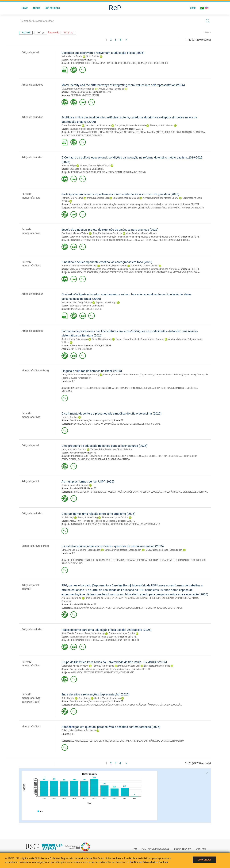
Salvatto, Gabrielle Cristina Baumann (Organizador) (128, 375)
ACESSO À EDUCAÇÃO (151, 492)
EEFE (197, 204)
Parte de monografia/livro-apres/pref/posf (31, 698)
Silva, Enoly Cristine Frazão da (107, 233)
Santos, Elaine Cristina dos (75, 339)
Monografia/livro (31, 726)
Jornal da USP (76, 60)
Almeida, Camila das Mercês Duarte (161, 198)
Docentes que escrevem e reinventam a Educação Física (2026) (103, 53)
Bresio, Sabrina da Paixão (98, 598)
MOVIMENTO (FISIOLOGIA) (186, 272)
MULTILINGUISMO (134, 388)
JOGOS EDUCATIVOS (100, 608)
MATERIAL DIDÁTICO (81, 349)
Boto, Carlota (93, 56)
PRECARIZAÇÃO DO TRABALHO (87, 424)
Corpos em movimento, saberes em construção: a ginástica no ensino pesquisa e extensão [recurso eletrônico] (124, 204)
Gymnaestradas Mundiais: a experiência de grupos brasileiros (100, 669)
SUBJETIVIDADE (94, 309)
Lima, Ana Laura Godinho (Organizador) (81, 550)
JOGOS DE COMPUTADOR (169, 608)
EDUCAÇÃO (77, 560)
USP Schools (52, 8)
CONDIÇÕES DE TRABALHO (117, 424)
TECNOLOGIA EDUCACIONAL (126, 608)
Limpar (207, 32)
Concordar (204, 860)
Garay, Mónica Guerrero (153, 339)
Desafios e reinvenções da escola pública (90, 420)
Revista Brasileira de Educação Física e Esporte (93, 637)
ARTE (144, 608)
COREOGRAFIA (91, 272)
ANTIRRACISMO (109, 640)
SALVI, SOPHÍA (119, 598)
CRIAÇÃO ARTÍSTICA (124, 132)
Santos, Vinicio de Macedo (107, 698)
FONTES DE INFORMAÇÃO (97, 560)
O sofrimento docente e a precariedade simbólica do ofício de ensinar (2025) (111, 413)
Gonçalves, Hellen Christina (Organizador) (175, 375)
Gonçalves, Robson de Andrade (130, 125)
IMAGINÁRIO (78, 524)
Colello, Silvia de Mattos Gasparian (79, 730)
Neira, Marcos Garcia (72, 56)
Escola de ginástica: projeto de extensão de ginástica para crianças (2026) (110, 230)
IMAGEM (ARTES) (155, 132)
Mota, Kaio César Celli (98, 198)
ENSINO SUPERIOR (129, 208)
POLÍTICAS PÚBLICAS (128, 492)
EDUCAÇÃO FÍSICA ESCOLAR (86, 63)
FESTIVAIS (113, 208)
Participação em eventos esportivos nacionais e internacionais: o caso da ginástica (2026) (120, 194)
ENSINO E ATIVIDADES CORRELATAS (186, 208)
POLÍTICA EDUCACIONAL (84, 172)
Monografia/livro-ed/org (35, 371)
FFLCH (105, 346)
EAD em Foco (76, 346)
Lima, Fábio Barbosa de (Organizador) (80, 375)
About (36, 8)
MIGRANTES (177, 388)
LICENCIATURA (128, 456)
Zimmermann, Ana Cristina (115, 517)
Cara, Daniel (84, 698)
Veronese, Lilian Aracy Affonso (77, 302)
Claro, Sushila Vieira (71, 125)
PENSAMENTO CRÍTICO (118, 459)
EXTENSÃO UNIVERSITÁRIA (153, 208)
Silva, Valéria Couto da (73, 633)
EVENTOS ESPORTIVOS (95, 208)
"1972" (68, 33)
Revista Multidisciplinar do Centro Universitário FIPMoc (97, 129)
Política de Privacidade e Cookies (149, 862)
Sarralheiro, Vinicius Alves (98, 125)
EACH (109, 92)
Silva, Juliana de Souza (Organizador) (164, 550)
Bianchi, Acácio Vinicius (162, 125)
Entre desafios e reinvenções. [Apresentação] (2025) (96, 694)
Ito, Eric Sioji (68, 517)
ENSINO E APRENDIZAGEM (133, 741)
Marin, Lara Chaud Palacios (119, 449)
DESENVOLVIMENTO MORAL (85, 95)
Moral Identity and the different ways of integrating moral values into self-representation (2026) (123, 85)
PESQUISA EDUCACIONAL (161, 560)
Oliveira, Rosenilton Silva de (75, 485)
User (193, 8)
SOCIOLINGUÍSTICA (104, 388)
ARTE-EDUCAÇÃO (80, 608)
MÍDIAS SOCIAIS (79, 456)
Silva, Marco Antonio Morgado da (78, 89)
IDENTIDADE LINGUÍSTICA (157, 388)
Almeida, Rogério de (71, 598)
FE (95, 60)
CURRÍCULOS (129, 63)
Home (25, 8)
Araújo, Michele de (177, 339)
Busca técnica (183, 849)
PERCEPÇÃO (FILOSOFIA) (98, 524)
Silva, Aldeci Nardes (102, 339)
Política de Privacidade (155, 849)
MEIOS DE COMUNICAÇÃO (178, 132)
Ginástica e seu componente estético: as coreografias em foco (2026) (107, 262)
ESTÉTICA (141, 132)
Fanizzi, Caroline (70, 417)
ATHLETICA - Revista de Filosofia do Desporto (92, 521)
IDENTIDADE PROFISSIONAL (146, 424)
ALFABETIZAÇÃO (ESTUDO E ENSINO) (90, 741)
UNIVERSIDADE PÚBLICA (103, 492)
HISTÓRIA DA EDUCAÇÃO (123, 560)
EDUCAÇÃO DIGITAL (147, 456)
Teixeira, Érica (97, 449)
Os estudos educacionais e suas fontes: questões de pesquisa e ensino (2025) (113, 546)
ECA (138, 129)
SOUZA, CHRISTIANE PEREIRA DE (144, 598)
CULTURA (119, 388)
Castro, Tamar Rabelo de (128, 339)
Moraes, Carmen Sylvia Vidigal (95, 166)
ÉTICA (102, 132)
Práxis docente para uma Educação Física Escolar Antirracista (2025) (107, 630)
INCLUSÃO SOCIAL (172, 492)
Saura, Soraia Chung (88, 517)
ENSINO (81, 459)
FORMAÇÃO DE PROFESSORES (152, 63)
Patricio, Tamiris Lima (72, 198)
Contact (201, 849)
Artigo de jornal (30, 52)
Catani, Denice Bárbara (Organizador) (123, 550)
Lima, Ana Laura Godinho (74, 449)
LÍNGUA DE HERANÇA (82, 388)
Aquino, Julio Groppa (106, 302)
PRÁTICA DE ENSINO (111, 63)
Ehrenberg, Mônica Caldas (126, 198)
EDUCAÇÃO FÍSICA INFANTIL (147, 240)
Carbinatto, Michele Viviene (75, 233)
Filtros (26, 33)
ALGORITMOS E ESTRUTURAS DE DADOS (82, 136)
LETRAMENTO (177, 741)
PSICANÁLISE (78, 309)
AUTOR (109, 132)
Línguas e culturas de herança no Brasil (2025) (92, 371)
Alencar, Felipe (69, 166)
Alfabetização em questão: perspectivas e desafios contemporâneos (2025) (111, 727)
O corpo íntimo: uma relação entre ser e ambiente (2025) (98, 514)
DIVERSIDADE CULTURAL (195, 492)
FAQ (135, 849)
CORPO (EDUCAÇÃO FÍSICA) (117, 240)
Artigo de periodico (32, 85)
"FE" (41, 33)
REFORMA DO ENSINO (135, 172)
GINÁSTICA (77, 208)
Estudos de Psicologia (80, 92)
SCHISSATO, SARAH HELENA (176, 598)
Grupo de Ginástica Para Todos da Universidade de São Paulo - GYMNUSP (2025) (114, 662)
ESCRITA (114, 741)
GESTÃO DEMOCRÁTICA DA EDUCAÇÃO (162, 705)
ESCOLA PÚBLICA (106, 705)
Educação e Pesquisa (80, 169)
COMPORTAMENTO (150, 524)
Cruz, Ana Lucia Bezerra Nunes (142, 233)
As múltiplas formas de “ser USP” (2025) (88, 481)
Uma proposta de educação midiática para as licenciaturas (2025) (104, 446)
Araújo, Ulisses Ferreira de (111, 89)
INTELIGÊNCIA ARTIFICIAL (84, 132)
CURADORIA (199, 132)
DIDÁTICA (142, 560)
